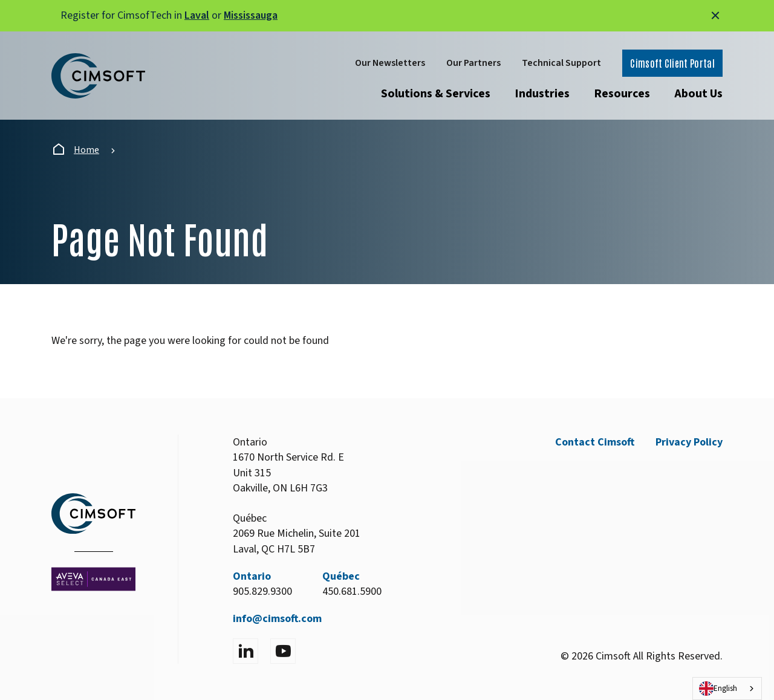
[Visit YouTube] (283, 651)
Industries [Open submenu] (542, 94)
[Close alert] (715, 16)
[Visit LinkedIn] (246, 651)
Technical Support (561, 63)
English (718, 689)
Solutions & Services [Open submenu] (436, 94)
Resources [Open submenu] (622, 94)
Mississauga (251, 15)
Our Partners (473, 63)
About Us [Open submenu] (698, 94)
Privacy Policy (689, 442)
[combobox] (727, 689)
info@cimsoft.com (277, 619)
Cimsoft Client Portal (672, 63)
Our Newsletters (390, 63)
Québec (341, 576)
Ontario (252, 576)
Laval (197, 15)
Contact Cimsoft (595, 442)
